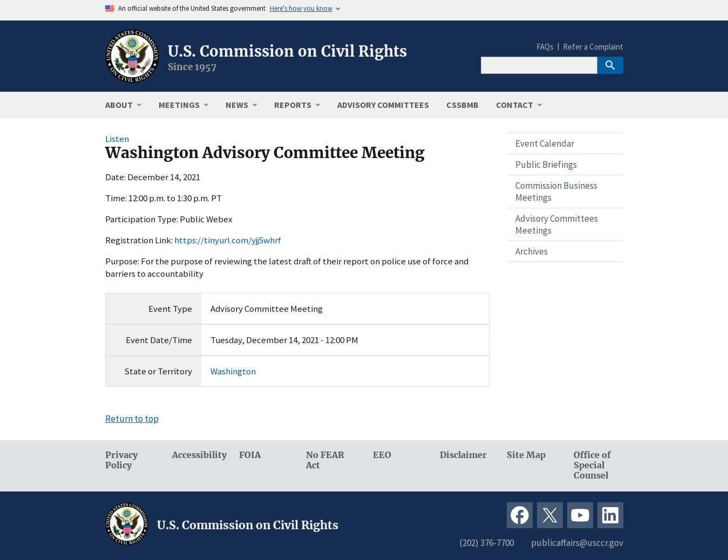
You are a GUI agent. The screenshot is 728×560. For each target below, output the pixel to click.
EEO (382, 455)
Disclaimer (463, 455)
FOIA (250, 455)
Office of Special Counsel (592, 465)
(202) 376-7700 (487, 543)
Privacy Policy (121, 460)
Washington (233, 371)
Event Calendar (545, 144)
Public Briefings (546, 165)
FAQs (545, 47)
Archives (532, 251)
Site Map (526, 455)
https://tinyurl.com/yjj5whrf (228, 240)
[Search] (539, 65)
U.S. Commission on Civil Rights (287, 51)
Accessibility (197, 455)
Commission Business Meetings (556, 192)
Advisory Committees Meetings (557, 224)
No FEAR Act (325, 460)
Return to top (132, 419)
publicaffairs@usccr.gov (577, 543)
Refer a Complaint (593, 47)
